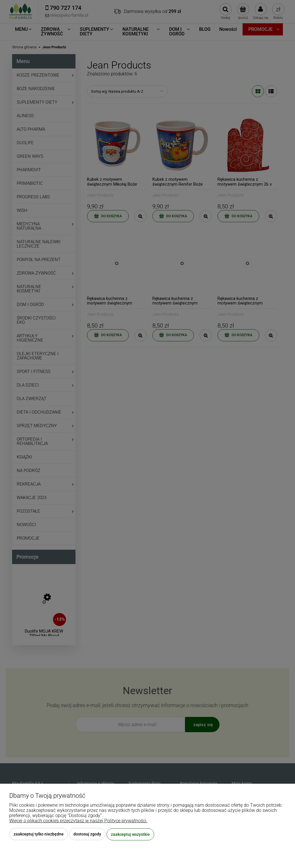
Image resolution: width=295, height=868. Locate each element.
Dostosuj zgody (87, 834)
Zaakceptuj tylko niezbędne (39, 834)
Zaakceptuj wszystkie (130, 834)
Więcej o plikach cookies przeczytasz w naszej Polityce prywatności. (78, 821)
